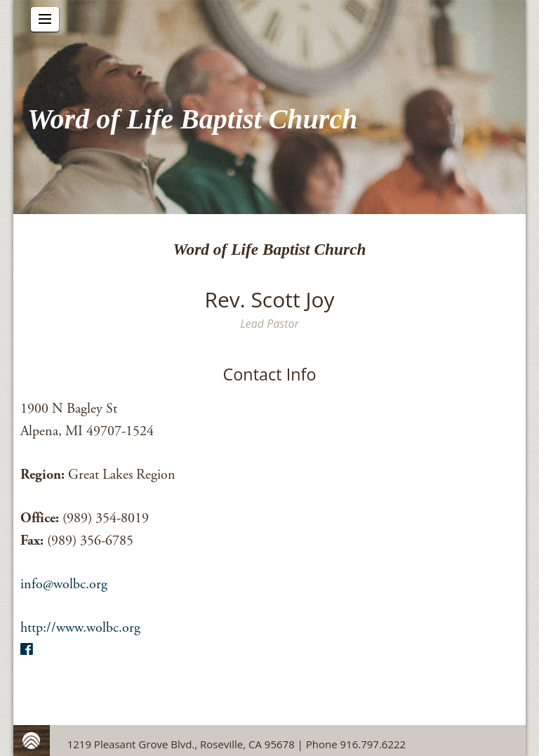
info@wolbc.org (64, 584)
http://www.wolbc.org (80, 628)
